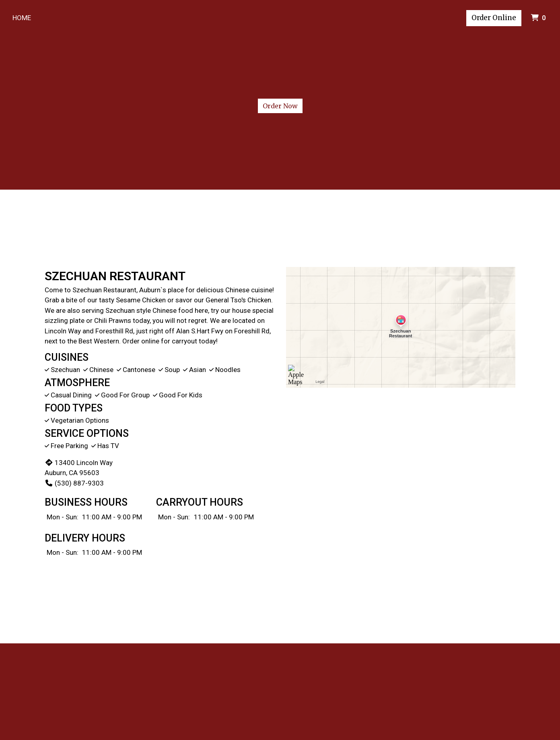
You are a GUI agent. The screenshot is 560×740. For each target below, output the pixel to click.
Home (22, 18)
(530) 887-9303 (74, 483)
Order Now (280, 106)
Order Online (494, 18)
